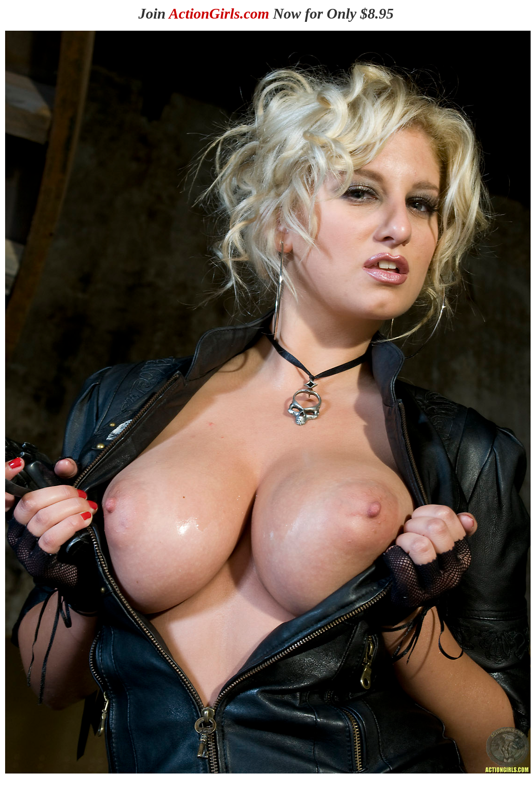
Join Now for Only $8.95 (266, 13)
